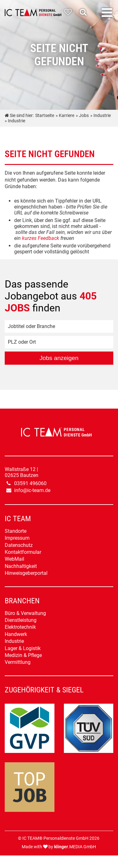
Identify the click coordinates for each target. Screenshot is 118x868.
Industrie (14, 641)
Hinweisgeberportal (26, 573)
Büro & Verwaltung (25, 613)
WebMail (14, 559)
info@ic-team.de (32, 490)
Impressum (17, 538)
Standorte (16, 531)
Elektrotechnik (20, 627)
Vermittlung (18, 662)
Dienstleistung (21, 620)
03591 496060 (30, 483)
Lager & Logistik (23, 648)
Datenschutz (19, 545)
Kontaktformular (23, 552)
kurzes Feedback (41, 238)
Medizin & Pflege (23, 655)
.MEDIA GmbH (75, 847)
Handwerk (16, 634)
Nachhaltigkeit (21, 566)
